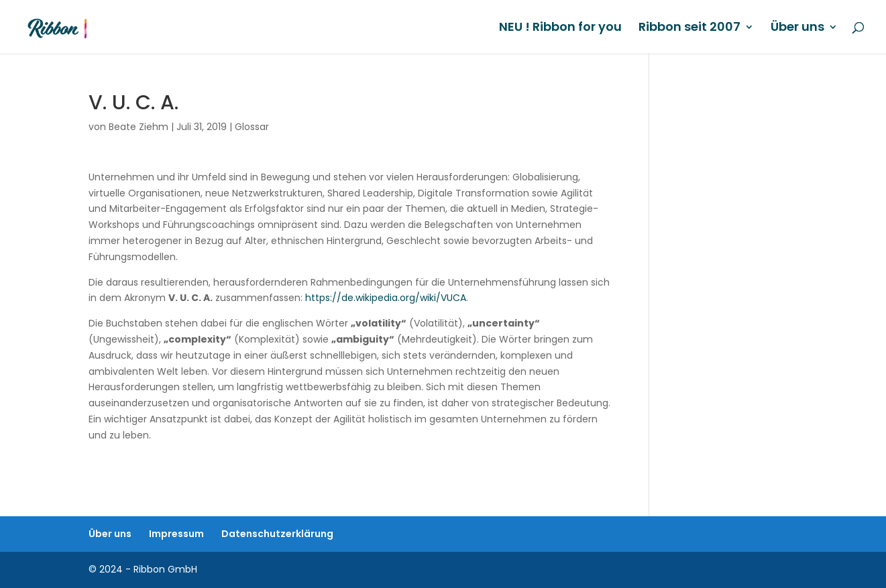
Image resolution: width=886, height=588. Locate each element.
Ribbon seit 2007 (689, 28)
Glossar (252, 127)
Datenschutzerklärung (277, 534)
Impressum (176, 534)
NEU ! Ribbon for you (560, 28)
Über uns (797, 28)
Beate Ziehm (139, 127)
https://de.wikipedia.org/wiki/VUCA (386, 298)
